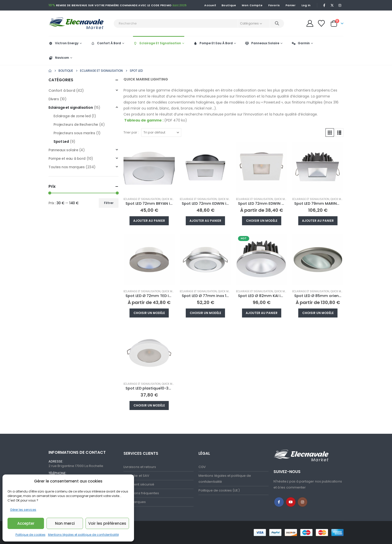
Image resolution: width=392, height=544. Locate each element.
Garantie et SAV (136, 476)
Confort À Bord (106, 43)
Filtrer (109, 203)
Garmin (300, 43)
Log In (306, 5)
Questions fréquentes (141, 493)
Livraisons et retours (140, 467)
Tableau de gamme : (144, 120)
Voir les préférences (107, 523)
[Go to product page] (149, 167)
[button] (330, 132)
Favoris (274, 5)
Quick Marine (171, 199)
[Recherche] (277, 23)
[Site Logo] (80, 23)
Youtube (291, 502)
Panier (291, 5)
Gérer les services (23, 510)
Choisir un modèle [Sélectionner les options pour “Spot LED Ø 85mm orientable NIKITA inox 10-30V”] (318, 313)
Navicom (59, 58)
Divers (54, 99)
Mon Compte (252, 5)
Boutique (229, 5)
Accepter (26, 523)
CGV (202, 467)
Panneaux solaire (63, 150)
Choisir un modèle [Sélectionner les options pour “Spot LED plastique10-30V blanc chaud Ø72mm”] (149, 405)
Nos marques (135, 502)
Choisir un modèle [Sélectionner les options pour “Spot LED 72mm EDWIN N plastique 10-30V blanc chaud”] (262, 221)
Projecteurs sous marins (74, 133)
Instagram (302, 502)
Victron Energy (63, 43)
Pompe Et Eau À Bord (213, 43)
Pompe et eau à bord (67, 158)
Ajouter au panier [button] (149, 221)
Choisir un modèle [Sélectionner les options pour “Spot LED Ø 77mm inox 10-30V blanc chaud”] (205, 313)
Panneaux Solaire (262, 43)
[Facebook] (324, 5)
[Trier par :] (161, 132)
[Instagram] (340, 5)
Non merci (65, 523)
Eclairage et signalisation (142, 199)
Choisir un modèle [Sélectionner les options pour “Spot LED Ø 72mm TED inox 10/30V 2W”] (149, 313)
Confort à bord (62, 90)
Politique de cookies (30, 535)
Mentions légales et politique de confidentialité (83, 535)
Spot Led (61, 141)
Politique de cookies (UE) (219, 490)
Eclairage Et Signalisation (157, 43)
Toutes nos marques (66, 167)
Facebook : (279, 502)
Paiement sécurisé (139, 484)
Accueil (210, 5)
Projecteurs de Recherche (76, 124)
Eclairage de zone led (72, 116)
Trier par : (131, 132)
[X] (332, 5)
